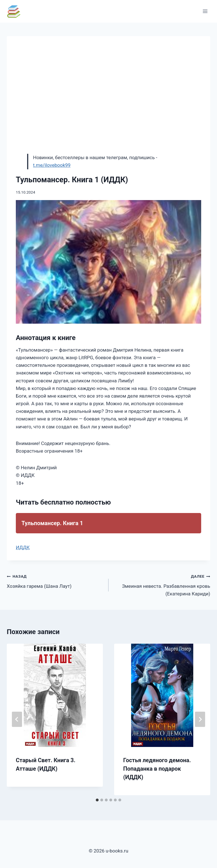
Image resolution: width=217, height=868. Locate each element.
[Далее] (200, 719)
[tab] (97, 800)
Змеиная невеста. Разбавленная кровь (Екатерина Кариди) (162, 584)
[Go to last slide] (17, 719)
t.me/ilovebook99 (52, 165)
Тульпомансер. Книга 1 (52, 523)
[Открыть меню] (205, 11)
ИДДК (23, 547)
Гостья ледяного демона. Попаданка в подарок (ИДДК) (157, 769)
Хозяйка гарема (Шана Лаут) (55, 581)
